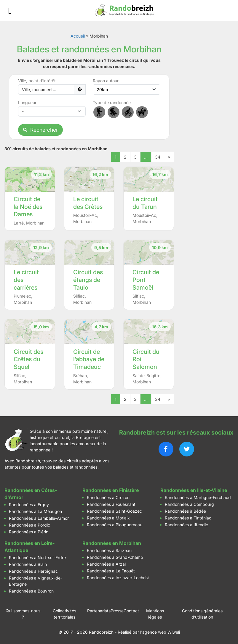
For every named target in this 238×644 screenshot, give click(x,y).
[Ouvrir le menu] (10, 11)
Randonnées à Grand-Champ (115, 557)
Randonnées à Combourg (189, 504)
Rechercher (40, 130)
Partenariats (99, 611)
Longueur (27, 103)
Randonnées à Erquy (29, 505)
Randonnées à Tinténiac (188, 518)
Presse (117, 611)
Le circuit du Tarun (145, 203)
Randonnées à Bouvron (31, 591)
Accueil (78, 36)
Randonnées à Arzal (106, 564)
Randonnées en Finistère (111, 490)
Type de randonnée (112, 103)
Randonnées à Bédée (185, 511)
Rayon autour (106, 81)
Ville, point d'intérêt (37, 81)
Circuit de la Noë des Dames (28, 207)
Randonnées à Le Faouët (111, 571)
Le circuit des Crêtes (88, 203)
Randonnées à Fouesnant (111, 504)
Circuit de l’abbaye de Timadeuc (89, 359)
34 (158, 157)
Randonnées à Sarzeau (109, 550)
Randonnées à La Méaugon (35, 511)
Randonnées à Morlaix (108, 518)
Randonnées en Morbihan (112, 543)
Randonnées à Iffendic (186, 525)
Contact (131, 611)
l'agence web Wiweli (160, 632)
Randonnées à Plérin (29, 532)
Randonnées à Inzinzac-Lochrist (118, 578)
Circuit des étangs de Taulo (88, 280)
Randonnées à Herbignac (33, 571)
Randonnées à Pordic (29, 525)
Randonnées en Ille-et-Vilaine (194, 490)
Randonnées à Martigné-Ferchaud (198, 497)
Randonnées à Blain (28, 564)
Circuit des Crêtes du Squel (28, 359)
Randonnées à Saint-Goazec (114, 511)
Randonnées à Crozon (108, 497)
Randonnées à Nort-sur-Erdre (37, 557)
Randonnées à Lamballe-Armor (39, 518)
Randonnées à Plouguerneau (115, 525)
